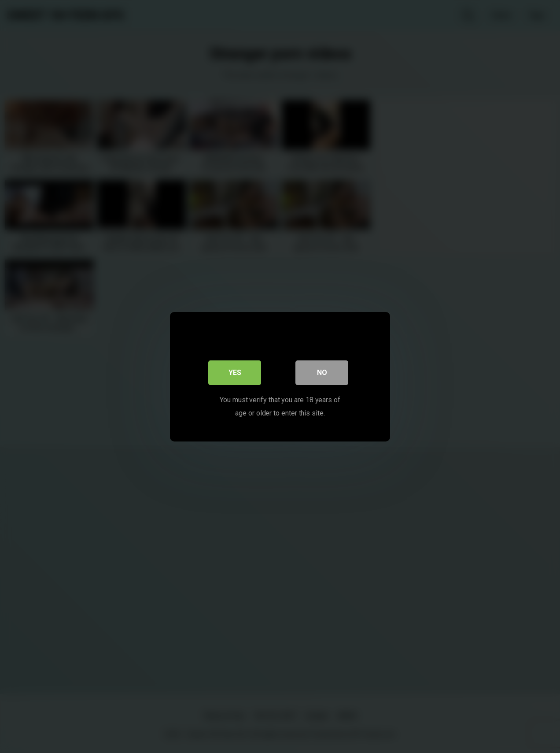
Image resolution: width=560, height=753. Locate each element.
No (322, 372)
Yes (235, 372)
